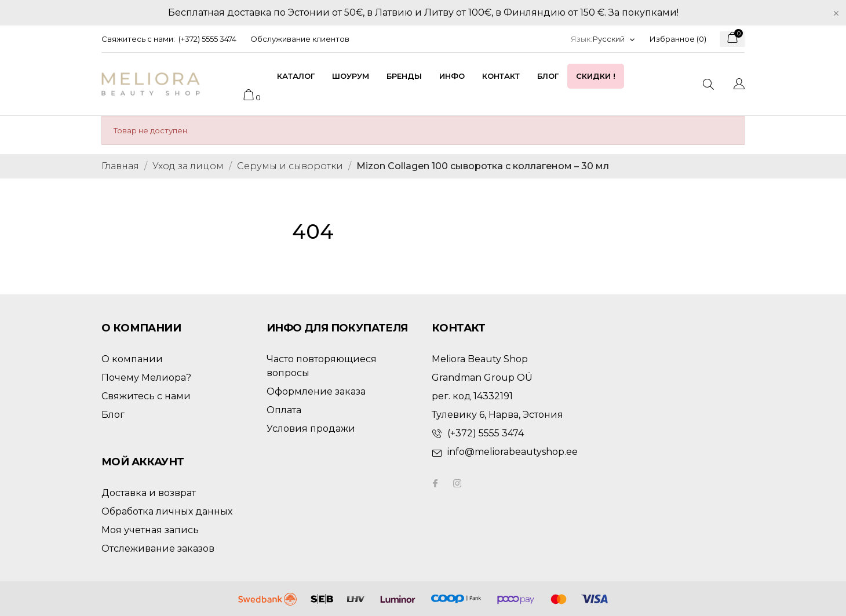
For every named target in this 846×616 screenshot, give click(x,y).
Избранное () (678, 39)
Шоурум (351, 76)
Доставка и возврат (149, 493)
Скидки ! (596, 76)
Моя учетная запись (150, 530)
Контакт (501, 76)
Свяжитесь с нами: (138, 39)
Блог (548, 76)
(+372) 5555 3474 (207, 39)
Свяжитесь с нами (146, 396)
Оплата (284, 410)
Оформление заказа (316, 391)
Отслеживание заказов (158, 548)
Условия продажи (311, 429)
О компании (132, 359)
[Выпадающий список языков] (614, 39)
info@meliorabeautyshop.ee (513, 452)
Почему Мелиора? (146, 378)
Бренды (404, 76)
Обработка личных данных (167, 511)
